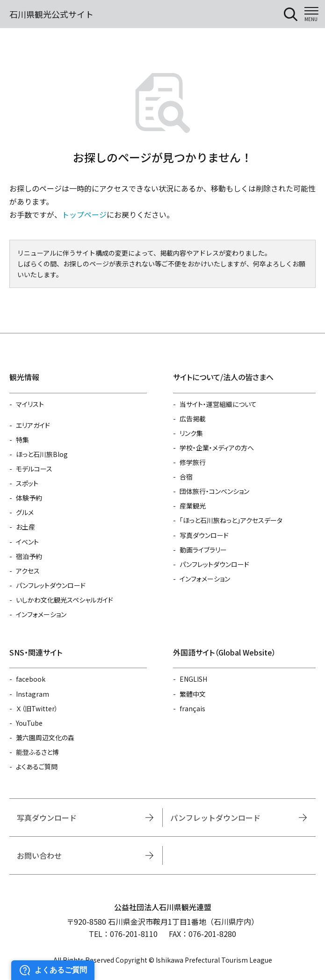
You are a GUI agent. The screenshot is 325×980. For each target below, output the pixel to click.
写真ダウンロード (204, 535)
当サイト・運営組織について (218, 404)
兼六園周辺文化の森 (45, 737)
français (192, 708)
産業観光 (193, 506)
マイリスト (30, 404)
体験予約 (29, 498)
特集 (22, 440)
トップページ (84, 214)
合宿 (186, 477)
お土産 (25, 527)
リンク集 (191, 433)
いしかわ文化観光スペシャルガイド (65, 600)
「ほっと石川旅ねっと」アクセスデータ (231, 520)
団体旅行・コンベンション (214, 491)
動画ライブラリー (203, 550)
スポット (27, 483)
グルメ (25, 512)
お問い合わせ (39, 855)
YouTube (29, 723)
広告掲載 (193, 419)
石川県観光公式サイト (51, 14)
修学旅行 (193, 462)
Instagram (32, 694)
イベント (27, 542)
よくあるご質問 (37, 766)
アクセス (28, 571)
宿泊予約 (29, 556)
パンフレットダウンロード (51, 585)
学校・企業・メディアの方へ (217, 448)
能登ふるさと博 (37, 752)
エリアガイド (33, 425)
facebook (31, 679)
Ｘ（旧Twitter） (37, 708)
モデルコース (34, 469)
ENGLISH (193, 679)
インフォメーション (41, 614)
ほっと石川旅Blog (42, 454)
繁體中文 (193, 694)
